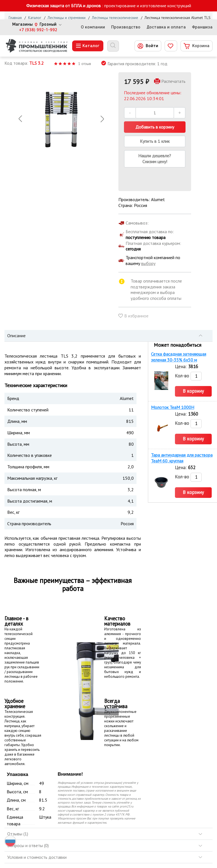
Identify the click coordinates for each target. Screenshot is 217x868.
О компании (93, 27)
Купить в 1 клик (155, 141)
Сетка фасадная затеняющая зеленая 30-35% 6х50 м (179, 357)
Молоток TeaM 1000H (173, 407)
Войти (152, 46)
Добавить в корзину (155, 127)
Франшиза (202, 27)
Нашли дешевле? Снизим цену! (155, 159)
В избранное (136, 316)
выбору (148, 263)
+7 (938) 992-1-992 (38, 30)
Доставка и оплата (166, 27)
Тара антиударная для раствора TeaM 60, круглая (182, 458)
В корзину (193, 391)
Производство (126, 27)
